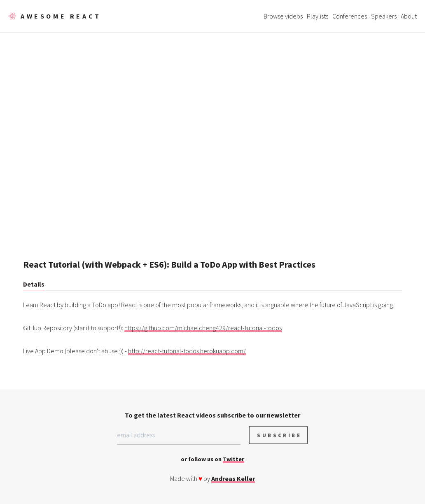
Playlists (318, 16)
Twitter (234, 459)
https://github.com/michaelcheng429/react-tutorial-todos (203, 328)
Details (34, 284)
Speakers (384, 16)
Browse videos (283, 16)
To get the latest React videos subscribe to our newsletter (212, 415)
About (409, 16)
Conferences (350, 16)
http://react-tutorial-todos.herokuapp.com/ (187, 351)
